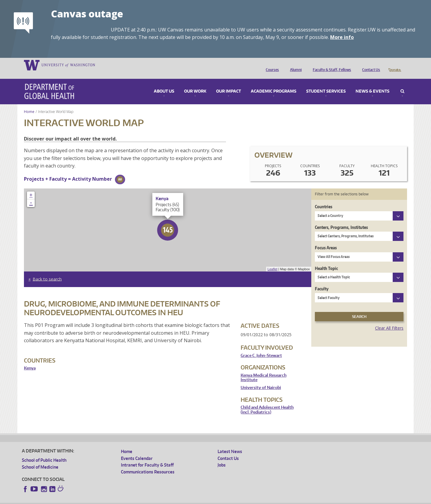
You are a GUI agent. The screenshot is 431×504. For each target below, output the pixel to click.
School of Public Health (44, 452)
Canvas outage (87, 14)
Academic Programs (274, 83)
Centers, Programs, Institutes (341, 219)
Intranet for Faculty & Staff (147, 457)
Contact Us (370, 65)
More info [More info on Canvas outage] (342, 37)
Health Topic (326, 260)
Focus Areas (326, 239)
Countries (324, 198)
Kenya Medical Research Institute (264, 369)
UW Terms (125, 499)
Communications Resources (148, 463)
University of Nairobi (261, 379)
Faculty (322, 280)
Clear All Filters (389, 320)
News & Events (372, 83)
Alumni (294, 65)
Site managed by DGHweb (161, 499)
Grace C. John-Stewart (261, 347)
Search (402, 83)
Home (29, 103)
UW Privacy (101, 499)
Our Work (195, 83)
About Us (164, 83)
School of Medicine (40, 459)
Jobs (222, 457)
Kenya (30, 360)
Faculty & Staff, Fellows (330, 65)
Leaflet (273, 261)
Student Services (326, 83)
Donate (394, 65)
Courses (271, 65)
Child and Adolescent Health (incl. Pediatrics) (267, 401)
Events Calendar (137, 450)
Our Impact (229, 83)
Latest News (230, 443)
